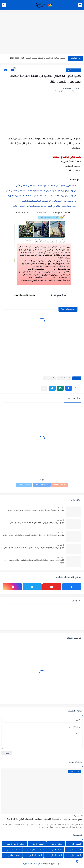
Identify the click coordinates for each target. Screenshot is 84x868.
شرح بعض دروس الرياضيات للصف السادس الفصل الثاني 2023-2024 (45, 819)
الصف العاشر (14, 855)
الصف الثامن (75, 849)
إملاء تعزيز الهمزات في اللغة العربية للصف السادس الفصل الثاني (46, 186)
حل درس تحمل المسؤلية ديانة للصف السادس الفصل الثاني (49, 201)
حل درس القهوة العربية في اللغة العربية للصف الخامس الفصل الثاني (36, 511)
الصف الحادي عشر (36, 849)
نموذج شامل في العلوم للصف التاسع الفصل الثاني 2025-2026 (38, 58)
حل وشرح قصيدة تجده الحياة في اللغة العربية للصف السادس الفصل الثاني (34, 548)
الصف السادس (74, 70)
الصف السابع (56, 855)
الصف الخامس (14, 849)
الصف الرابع (76, 855)
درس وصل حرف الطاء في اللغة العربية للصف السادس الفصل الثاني (45, 206)
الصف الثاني (57, 849)
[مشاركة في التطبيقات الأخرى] (44, 388)
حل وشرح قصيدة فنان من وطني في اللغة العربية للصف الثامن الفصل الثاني (34, 535)
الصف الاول (76, 844)
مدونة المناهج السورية (32, 864)
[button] (69, 388)
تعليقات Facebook (42, 485)
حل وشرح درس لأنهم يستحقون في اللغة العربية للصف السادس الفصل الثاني (40, 196)
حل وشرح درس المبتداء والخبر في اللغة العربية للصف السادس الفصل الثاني (41, 191)
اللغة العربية (49, 378)
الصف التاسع (57, 844)
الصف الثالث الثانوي (16, 844)
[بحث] (4, 5)
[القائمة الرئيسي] (80, 5)
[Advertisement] (42, 33)
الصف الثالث (38, 844)
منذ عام (59, 508)
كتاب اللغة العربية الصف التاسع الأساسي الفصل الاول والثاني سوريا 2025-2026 (34, 562)
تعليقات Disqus (24, 485)
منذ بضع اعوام (76, 816)
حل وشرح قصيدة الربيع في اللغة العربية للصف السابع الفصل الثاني (37, 523)
